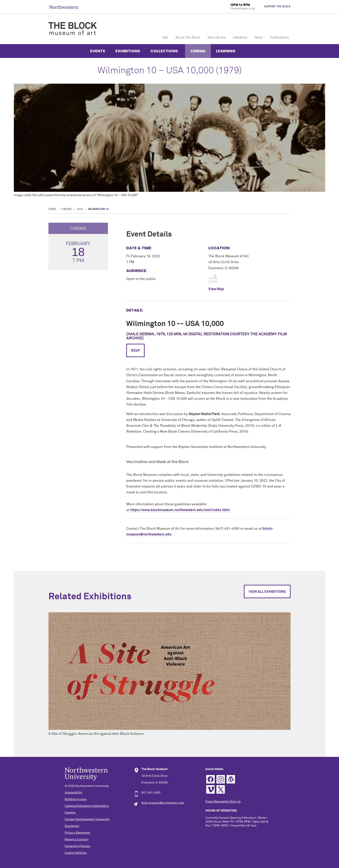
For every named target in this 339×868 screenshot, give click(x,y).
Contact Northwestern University (87, 819)
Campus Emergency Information (87, 806)
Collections (164, 51)
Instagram (221, 779)
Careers (70, 813)
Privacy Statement (77, 833)
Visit (165, 37)
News (259, 37)
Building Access (76, 799)
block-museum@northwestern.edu (163, 803)
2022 (80, 209)
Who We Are (217, 37)
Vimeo (210, 789)
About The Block (188, 37)
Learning (226, 51)
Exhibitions (128, 51)
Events (98, 51)
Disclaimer (72, 826)
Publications (279, 37)
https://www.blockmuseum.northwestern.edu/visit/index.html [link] (180, 510)
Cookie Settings (76, 853)
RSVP (135, 351)
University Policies (77, 846)
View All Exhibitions (267, 592)
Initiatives (240, 37)
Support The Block (277, 7)
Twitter (221, 789)
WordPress (231, 779)
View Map (216, 289)
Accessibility (73, 793)
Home (52, 209)
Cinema (198, 51)
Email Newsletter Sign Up (223, 802)
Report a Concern (77, 839)
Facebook (210, 779)
